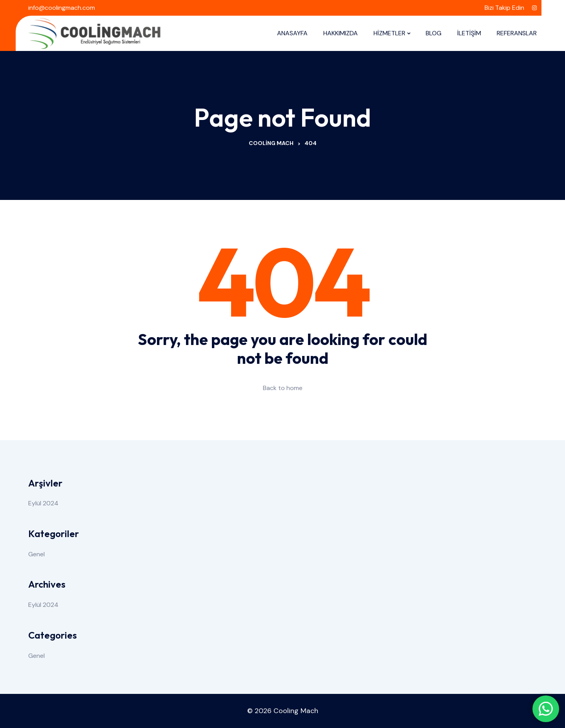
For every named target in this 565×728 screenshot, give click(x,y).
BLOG (434, 33)
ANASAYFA (292, 33)
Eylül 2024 (43, 503)
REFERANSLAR (517, 33)
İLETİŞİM (469, 33)
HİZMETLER (389, 33)
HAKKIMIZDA (341, 33)
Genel (36, 554)
